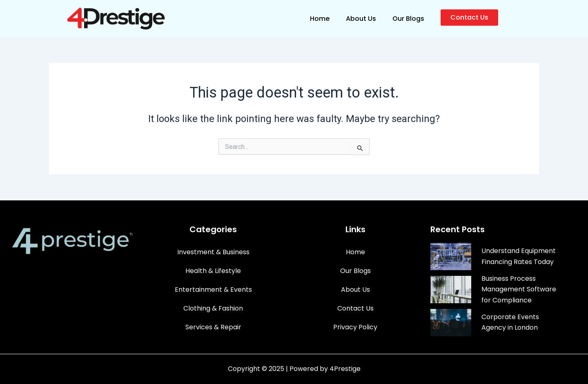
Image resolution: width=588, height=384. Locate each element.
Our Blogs (408, 19)
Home (320, 19)
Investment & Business (213, 252)
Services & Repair (213, 327)
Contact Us (355, 308)
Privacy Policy (355, 327)
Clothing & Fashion (213, 308)
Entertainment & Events (213, 290)
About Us (361, 19)
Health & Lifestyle (213, 271)
